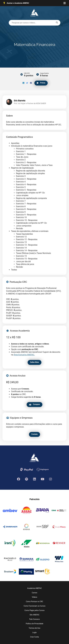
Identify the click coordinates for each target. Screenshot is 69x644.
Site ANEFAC (34, 615)
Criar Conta (34, 637)
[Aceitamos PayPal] (27, 469)
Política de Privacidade (34, 624)
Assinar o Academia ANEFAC (16, 3)
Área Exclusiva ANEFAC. (24, 355)
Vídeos (35, 597)
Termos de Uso (34, 628)
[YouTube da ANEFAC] (43, 479)
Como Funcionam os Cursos (34, 606)
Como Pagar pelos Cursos (34, 610)
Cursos (34, 593)
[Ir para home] (34, 13)
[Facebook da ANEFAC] (19, 479)
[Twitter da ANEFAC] (27, 479)
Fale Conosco (35, 619)
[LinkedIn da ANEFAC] (35, 479)
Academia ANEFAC (34, 588)
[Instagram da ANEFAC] (51, 479)
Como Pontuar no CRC (34, 601)
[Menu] (65, 3)
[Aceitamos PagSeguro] (43, 469)
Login (35, 632)
